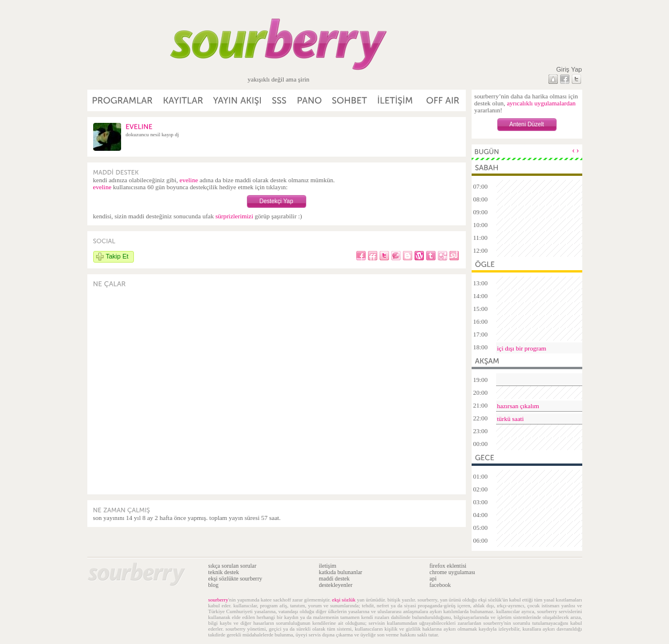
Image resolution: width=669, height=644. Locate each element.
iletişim (328, 566)
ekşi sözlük (344, 600)
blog (214, 585)
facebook (440, 585)
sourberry (219, 600)
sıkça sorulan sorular (233, 566)
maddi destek (334, 578)
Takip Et (117, 256)
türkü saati (511, 419)
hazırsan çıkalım (518, 406)
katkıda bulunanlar (341, 572)
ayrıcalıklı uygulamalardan (541, 103)
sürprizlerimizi (234, 216)
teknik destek (224, 572)
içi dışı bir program (522, 348)
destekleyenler (336, 585)
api (433, 578)
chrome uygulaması (453, 572)
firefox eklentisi (448, 566)
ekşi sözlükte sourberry (236, 578)
